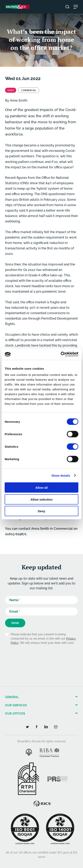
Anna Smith (19, 100)
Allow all (42, 488)
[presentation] (36, 659)
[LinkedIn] (46, 727)
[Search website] (68, 7)
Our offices (15, 714)
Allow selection (41, 499)
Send (15, 623)
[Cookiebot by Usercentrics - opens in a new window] (61, 354)
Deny (42, 511)
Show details (61, 475)
